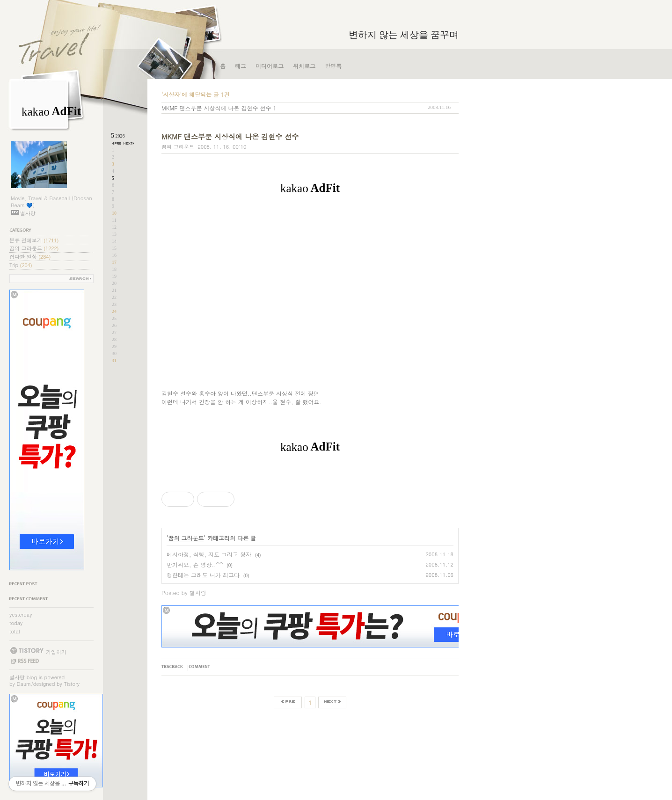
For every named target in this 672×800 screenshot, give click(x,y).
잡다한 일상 (30, 257)
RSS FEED (25, 661)
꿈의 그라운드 (34, 248)
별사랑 (17, 677)
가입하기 (56, 651)
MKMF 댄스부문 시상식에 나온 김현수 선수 (216, 108)
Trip (21, 265)
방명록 (333, 66)
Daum (24, 684)
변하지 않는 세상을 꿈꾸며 (404, 35)
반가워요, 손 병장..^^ (195, 564)
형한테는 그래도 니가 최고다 (203, 575)
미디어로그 (270, 66)
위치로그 (304, 66)
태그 (241, 66)
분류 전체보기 (34, 240)
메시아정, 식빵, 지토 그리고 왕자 (209, 554)
